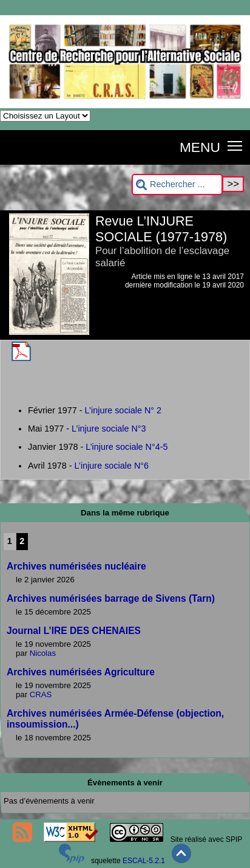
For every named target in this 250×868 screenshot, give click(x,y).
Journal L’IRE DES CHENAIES (74, 631)
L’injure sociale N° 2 (123, 410)
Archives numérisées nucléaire (76, 566)
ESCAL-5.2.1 (144, 861)
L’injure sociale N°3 (109, 429)
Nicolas (43, 653)
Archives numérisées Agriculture (81, 672)
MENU (200, 147)
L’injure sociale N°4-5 (127, 447)
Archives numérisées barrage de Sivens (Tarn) (111, 598)
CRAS (41, 694)
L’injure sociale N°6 (112, 466)
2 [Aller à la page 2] (22, 541)
